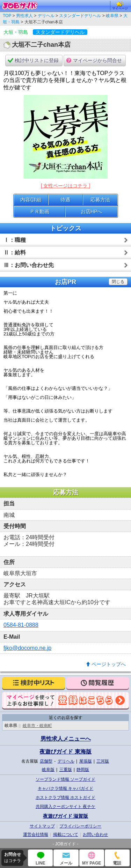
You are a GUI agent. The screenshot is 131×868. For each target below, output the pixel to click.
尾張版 (86, 761)
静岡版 (83, 770)
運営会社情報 (36, 834)
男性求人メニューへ (66, 739)
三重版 (66, 770)
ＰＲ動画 (39, 212)
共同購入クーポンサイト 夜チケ (65, 807)
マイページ (120, 6)
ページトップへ (109, 664)
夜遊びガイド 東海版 (65, 752)
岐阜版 (48, 770)
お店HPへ (91, 212)
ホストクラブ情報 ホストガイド (65, 797)
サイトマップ (42, 826)
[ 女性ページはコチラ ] (66, 186)
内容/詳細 (31, 200)
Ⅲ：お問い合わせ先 (29, 265)
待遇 (65, 200)
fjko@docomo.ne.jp (27, 648)
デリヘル (66, 761)
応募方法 (100, 200)
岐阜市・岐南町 (37, 726)
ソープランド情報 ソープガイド (65, 779)
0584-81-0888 (21, 625)
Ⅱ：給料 (15, 253)
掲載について (66, 834)
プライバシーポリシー (80, 826)
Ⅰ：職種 (15, 240)
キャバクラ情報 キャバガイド (65, 788)
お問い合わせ (95, 834)
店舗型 (46, 761)
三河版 (103, 761)
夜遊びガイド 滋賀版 (66, 816)
